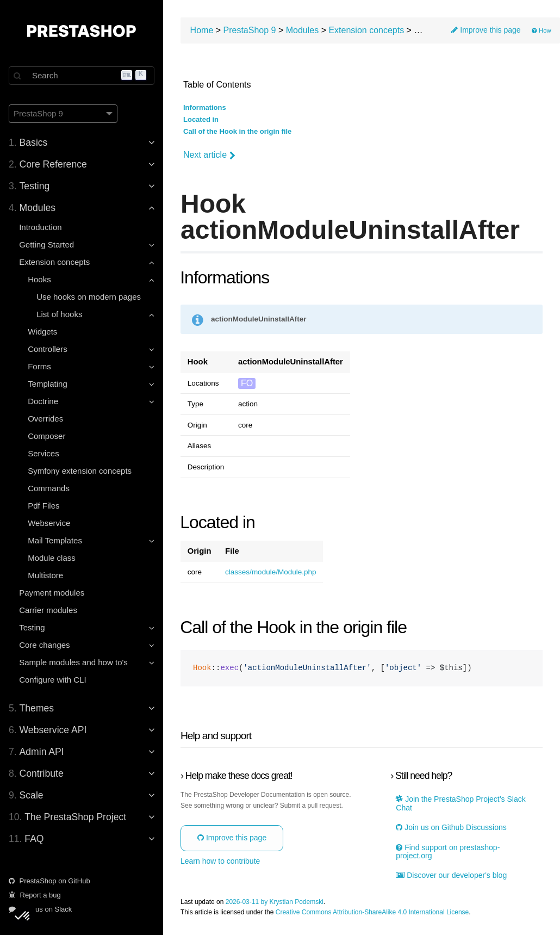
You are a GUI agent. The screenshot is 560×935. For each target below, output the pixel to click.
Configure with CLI (52, 680)
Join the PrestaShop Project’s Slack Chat (461, 803)
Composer (46, 436)
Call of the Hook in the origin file (237, 132)
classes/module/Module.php (270, 572)
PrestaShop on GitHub (49, 881)
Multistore (45, 575)
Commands (49, 488)
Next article (209, 155)
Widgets (42, 332)
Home (202, 30)
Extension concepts (366, 30)
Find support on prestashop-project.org (448, 852)
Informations (205, 108)
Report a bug (35, 895)
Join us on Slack (40, 909)
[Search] (82, 76)
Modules (302, 30)
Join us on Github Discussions (451, 828)
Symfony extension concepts (80, 471)
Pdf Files (43, 506)
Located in (201, 120)
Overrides (45, 419)
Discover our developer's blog (451, 875)
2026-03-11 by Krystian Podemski (275, 902)
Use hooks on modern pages (89, 297)
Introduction (40, 227)
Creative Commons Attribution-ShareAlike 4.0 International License (372, 912)
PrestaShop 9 (250, 30)
